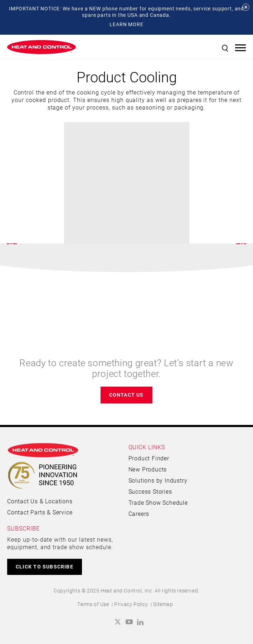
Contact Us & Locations (40, 501)
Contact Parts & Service (40, 512)
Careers (139, 514)
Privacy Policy (131, 604)
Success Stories (150, 491)
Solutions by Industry (158, 480)
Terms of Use (93, 604)
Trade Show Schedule (158, 502)
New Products (148, 469)
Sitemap (163, 604)
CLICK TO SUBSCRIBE (45, 566)
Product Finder (149, 458)
